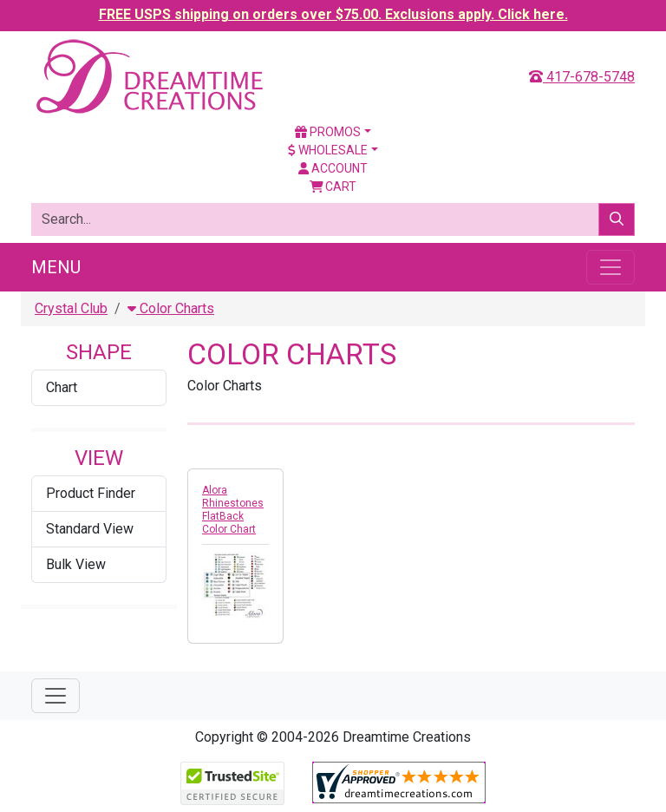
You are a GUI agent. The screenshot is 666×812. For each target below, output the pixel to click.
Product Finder (91, 493)
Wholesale (328, 150)
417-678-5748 (582, 77)
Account (333, 168)
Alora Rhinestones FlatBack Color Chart (233, 510)
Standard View (90, 529)
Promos (328, 132)
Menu (56, 267)
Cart (333, 187)
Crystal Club (71, 308)
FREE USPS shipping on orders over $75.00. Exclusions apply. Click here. (333, 14)
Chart (62, 387)
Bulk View (76, 564)
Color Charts (171, 308)
